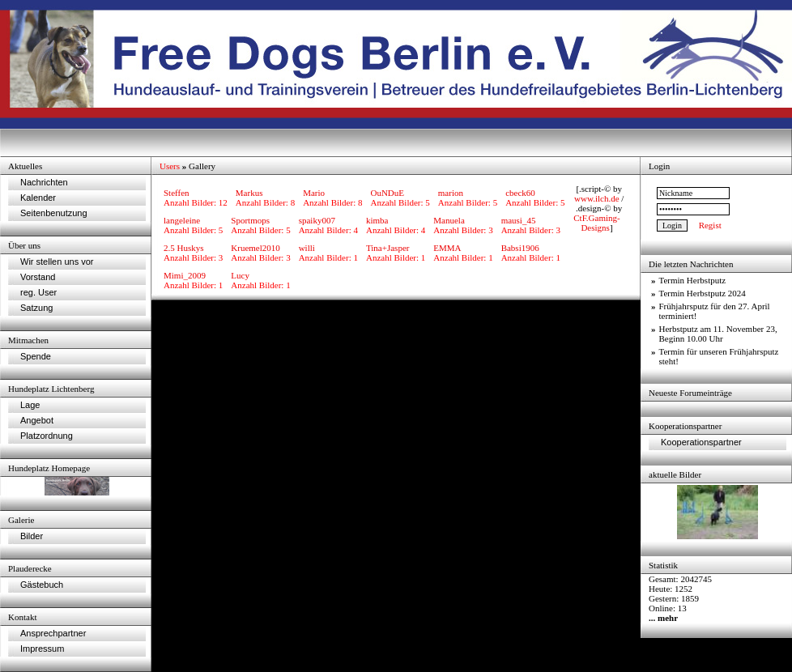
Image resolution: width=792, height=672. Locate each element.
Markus (249, 193)
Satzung (36, 308)
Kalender (38, 198)
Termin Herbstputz (693, 280)
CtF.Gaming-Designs (596, 223)
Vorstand (38, 277)
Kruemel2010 (255, 248)
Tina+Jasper (387, 248)
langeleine (182, 220)
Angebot (37, 420)
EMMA (447, 248)
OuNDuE (387, 193)
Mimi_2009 (185, 275)
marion (451, 193)
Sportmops (250, 220)
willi (307, 248)
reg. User (38, 292)
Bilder (32, 536)
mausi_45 (519, 220)
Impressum (42, 649)
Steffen (177, 193)
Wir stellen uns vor (57, 262)
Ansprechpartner (53, 633)
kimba (377, 220)
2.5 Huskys (184, 248)
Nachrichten (44, 182)
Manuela (449, 220)
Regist (710, 225)
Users (170, 166)
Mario (314, 193)
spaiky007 (317, 220)
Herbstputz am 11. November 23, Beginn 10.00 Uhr (718, 334)
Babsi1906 (520, 248)
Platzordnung (47, 436)
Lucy (240, 275)
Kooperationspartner (701, 442)
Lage (30, 405)
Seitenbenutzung (54, 213)
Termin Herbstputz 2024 (703, 293)
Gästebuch (42, 585)
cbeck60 (520, 193)
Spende (36, 356)
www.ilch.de (597, 198)
